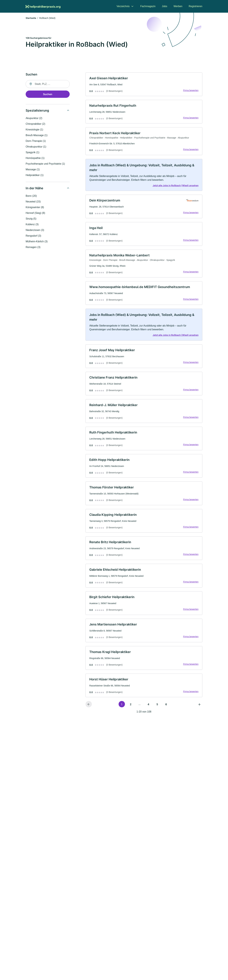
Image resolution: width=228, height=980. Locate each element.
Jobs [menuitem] (165, 6)
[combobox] (48, 84)
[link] (144, 85)
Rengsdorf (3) (33, 236)
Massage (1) (33, 170)
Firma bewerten (191, 91)
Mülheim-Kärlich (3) (37, 242)
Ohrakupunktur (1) (36, 147)
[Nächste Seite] (199, 707)
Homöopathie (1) (35, 158)
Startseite (31, 18)
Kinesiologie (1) (34, 130)
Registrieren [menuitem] (196, 6)
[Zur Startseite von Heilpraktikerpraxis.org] (43, 6)
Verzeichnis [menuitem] (123, 6)
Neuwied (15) (33, 202)
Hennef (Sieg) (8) (35, 213)
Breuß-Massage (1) (37, 135)
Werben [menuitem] (178, 6)
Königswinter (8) (35, 207)
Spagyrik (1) (32, 152)
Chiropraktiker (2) (35, 124)
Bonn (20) (31, 196)
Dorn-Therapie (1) (36, 141)
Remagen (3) (33, 247)
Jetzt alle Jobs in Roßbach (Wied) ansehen (175, 186)
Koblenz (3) (32, 225)
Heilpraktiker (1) (35, 175)
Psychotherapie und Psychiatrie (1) (45, 164)
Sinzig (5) (31, 219)
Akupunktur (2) (34, 118)
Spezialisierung (37, 111)
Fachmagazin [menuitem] (148, 6)
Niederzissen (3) (35, 230)
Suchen (48, 94)
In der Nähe (34, 188)
